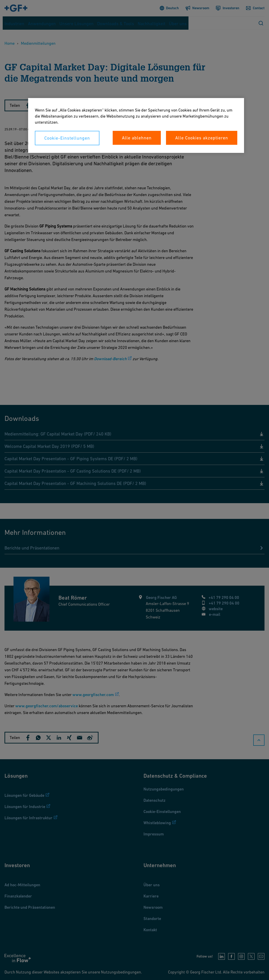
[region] (136, 125)
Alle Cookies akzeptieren (202, 138)
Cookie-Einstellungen (67, 138)
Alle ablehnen (137, 138)
